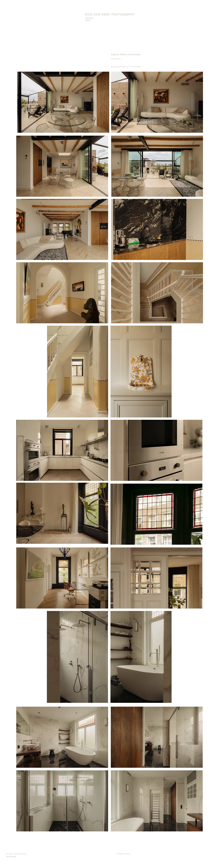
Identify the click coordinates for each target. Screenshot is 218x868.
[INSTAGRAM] (11, 857)
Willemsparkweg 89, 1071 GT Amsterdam (126, 67)
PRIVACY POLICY (124, 854)
